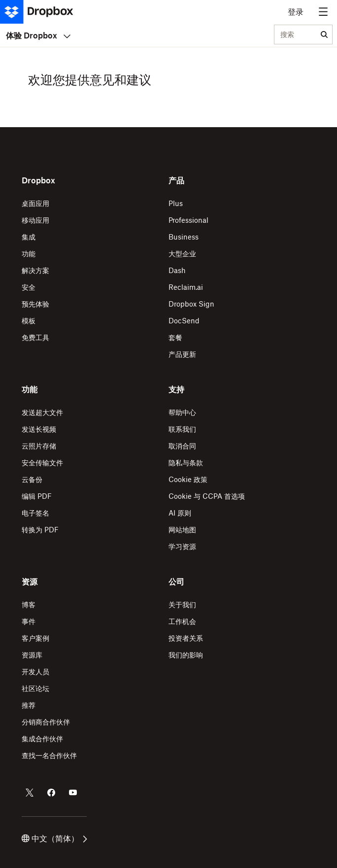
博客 (29, 605)
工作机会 (182, 621)
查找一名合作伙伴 (49, 755)
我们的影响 (186, 655)
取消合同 (182, 446)
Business (184, 237)
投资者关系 (186, 638)
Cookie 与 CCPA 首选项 (207, 496)
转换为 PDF (40, 530)
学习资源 (182, 546)
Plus (176, 203)
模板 (29, 321)
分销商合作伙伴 (46, 722)
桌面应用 (35, 203)
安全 (29, 287)
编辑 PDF (37, 496)
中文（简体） (54, 838)
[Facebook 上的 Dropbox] (51, 793)
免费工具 (35, 337)
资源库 (32, 655)
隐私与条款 (186, 463)
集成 (29, 237)
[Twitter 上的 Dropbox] (30, 793)
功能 (29, 254)
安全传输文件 (42, 463)
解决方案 (35, 270)
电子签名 (35, 513)
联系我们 (182, 429)
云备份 (32, 479)
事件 (29, 621)
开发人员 (35, 672)
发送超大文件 (42, 412)
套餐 (175, 337)
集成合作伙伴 (42, 739)
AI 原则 (180, 513)
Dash (177, 270)
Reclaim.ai (186, 287)
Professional (188, 220)
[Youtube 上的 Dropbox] (73, 793)
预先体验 (35, 304)
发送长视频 (39, 429)
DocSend (184, 321)
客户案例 (35, 638)
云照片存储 (39, 446)
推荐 (29, 705)
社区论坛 (35, 688)
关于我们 (182, 605)
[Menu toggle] (323, 12)
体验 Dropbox (38, 35)
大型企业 (182, 254)
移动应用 (35, 220)
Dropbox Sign (191, 304)
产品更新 (182, 354)
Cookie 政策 (188, 479)
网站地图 (182, 530)
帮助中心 (182, 412)
